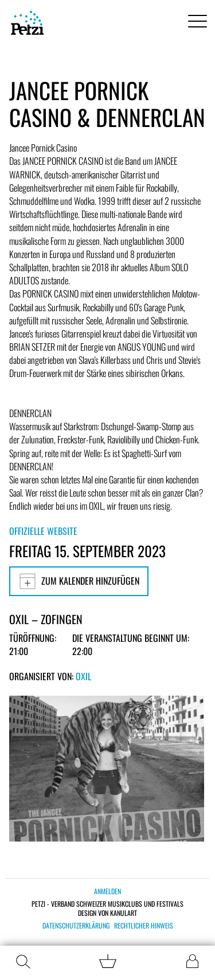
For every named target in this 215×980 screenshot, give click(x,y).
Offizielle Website (43, 531)
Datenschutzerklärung (76, 926)
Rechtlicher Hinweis (144, 926)
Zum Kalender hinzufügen (79, 581)
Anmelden (107, 891)
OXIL (83, 676)
